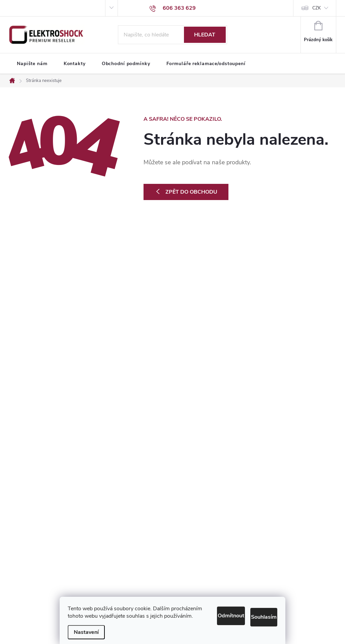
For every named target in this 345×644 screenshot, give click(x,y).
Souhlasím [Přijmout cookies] (256, 607)
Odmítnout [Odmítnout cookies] (204, 607)
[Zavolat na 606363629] (172, 8)
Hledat (205, 35)
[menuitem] (32, 64)
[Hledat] (172, 35)
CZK (317, 8)
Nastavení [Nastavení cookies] (86, 632)
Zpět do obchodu (191, 192)
